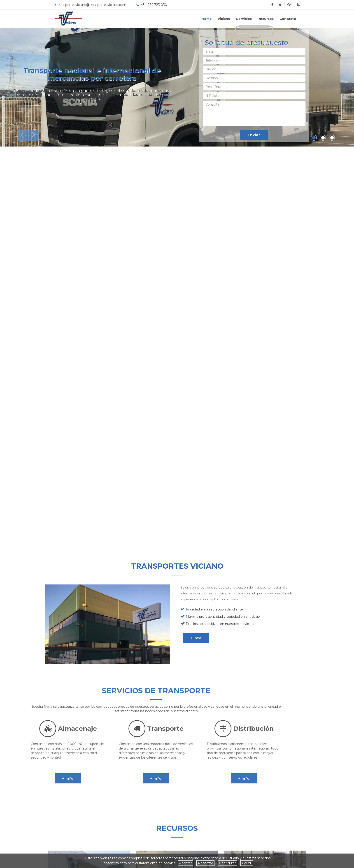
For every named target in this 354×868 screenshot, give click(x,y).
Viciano (224, 19)
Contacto (288, 19)
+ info (196, 653)
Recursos (266, 19)
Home (207, 19)
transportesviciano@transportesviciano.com (92, 5)
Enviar (254, 135)
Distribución (78, 728)
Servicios (244, 19)
